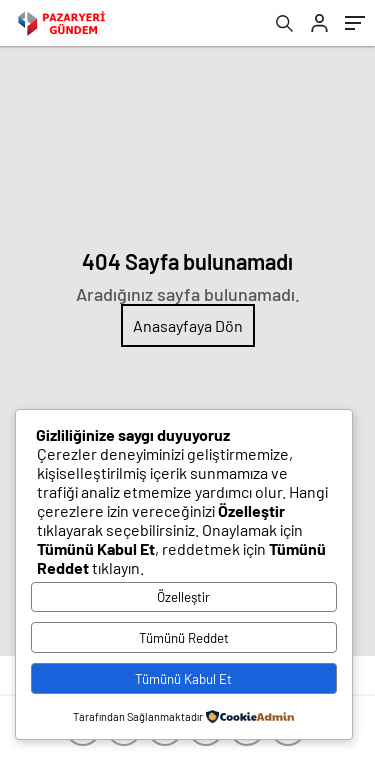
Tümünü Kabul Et (183, 679)
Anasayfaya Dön (188, 325)
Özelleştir (183, 597)
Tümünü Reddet (184, 638)
